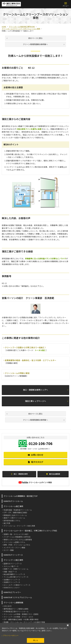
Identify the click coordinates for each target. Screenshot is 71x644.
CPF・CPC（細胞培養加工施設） (16, 512)
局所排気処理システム (12, 521)
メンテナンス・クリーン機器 (14, 548)
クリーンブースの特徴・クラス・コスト (18, 617)
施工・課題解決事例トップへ (46, 390)
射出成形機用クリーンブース (14, 574)
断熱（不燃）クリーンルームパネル (17, 545)
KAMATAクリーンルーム (13, 501)
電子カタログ (36, 462)
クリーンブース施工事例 (13, 560)
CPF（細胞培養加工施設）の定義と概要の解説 (21, 619)
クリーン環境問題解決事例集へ (44, 44)
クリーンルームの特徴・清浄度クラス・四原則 (21, 614)
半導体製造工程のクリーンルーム (16, 611)
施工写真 (7, 523)
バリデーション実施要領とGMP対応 (17, 537)
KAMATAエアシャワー (12, 592)
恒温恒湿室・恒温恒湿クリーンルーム (18, 510)
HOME (4, 27)
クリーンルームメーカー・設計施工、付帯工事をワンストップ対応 (30, 531)
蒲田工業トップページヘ (47, 401)
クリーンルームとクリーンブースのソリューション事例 (21, 29)
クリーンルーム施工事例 (13, 506)
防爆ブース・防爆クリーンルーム (16, 569)
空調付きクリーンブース (13, 564)
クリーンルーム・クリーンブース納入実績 (19, 526)
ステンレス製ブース (11, 566)
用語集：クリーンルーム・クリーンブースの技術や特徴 (24, 622)
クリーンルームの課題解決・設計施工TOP (21, 496)
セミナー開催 (9, 550)
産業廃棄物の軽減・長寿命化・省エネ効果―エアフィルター (30, 360)
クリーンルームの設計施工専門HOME (22, 27)
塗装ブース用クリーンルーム (14, 518)
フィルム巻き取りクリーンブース (16, 577)
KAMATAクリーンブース (13, 555)
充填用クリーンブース (12, 582)
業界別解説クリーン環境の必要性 (16, 609)
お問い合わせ (36, 455)
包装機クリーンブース (12, 580)
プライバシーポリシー (11, 636)
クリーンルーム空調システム (14, 542)
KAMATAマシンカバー (12, 588)
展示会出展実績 (53, 474)
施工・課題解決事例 (19, 474)
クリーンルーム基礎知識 (13, 602)
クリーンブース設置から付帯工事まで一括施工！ (26, 347)
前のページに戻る (25, 38)
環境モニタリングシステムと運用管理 (18, 540)
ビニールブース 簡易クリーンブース (17, 585)
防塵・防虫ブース (10, 572)
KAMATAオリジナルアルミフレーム (18, 597)
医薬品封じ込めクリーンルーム (15, 515)
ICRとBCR (8, 606)
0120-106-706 (41, 443)
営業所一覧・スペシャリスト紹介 (16, 534)
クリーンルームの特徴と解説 (17, 373)
